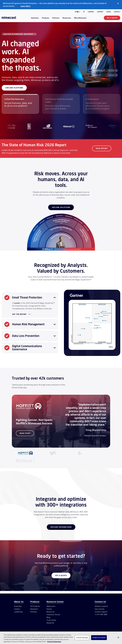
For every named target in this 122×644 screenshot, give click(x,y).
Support (100, 12)
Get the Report (19, 314)
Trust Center (51, 620)
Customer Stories (53, 614)
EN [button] (78, 12)
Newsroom (51, 606)
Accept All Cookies (99, 638)
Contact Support (101, 612)
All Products (35, 606)
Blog (48, 617)
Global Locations (101, 606)
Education (34, 609)
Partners (34, 612)
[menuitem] (35, 19)
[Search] (84, 12)
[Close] (118, 3)
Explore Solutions (61, 207)
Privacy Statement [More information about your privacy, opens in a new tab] (54, 642)
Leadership (18, 612)
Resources (51, 612)
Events (49, 609)
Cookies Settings (82, 638)
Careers (91, 12)
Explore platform (14, 88)
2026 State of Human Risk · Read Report (18, 34)
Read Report (102, 148)
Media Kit (50, 623)
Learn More (25, 6)
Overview (18, 606)
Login (109, 12)
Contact (117, 12)
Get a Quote (112, 18)
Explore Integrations (61, 527)
